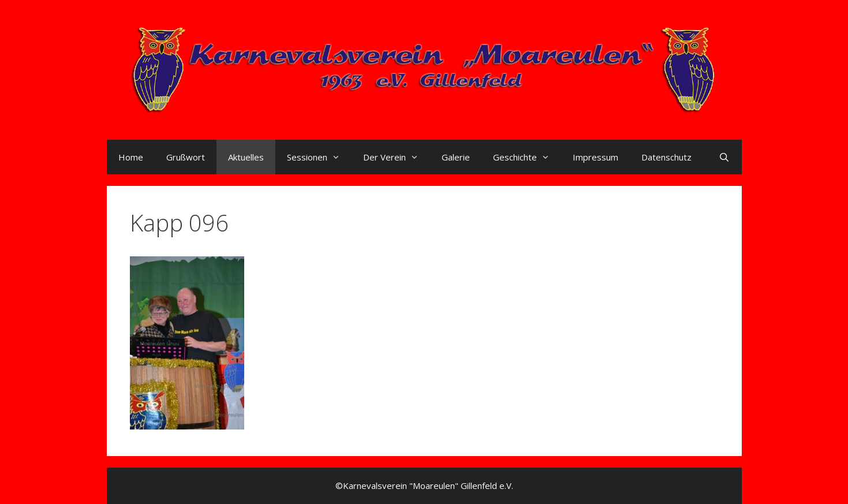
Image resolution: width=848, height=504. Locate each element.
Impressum (595, 157)
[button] (187, 343)
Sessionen (319, 157)
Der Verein (397, 157)
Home (131, 157)
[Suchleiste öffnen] (724, 157)
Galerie (456, 157)
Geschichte (527, 157)
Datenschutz (666, 157)
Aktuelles (246, 157)
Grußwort (186, 157)
